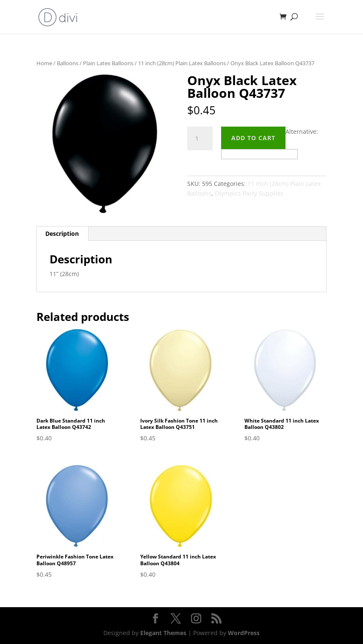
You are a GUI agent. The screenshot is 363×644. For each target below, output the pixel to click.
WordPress (244, 633)
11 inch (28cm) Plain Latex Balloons (182, 63)
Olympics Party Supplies (249, 193)
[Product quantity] (200, 138)
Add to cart (253, 138)
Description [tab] (62, 234)
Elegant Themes (163, 633)
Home (44, 63)
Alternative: (302, 131)
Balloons (68, 63)
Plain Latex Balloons (108, 63)
